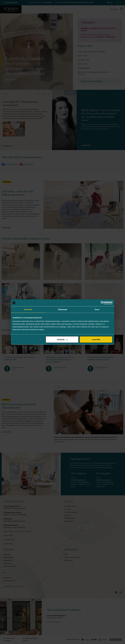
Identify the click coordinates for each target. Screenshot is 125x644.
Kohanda (62, 339)
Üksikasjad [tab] (62, 309)
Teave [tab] (97, 309)
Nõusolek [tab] (28, 309)
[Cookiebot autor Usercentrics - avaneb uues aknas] (102, 303)
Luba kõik (96, 339)
